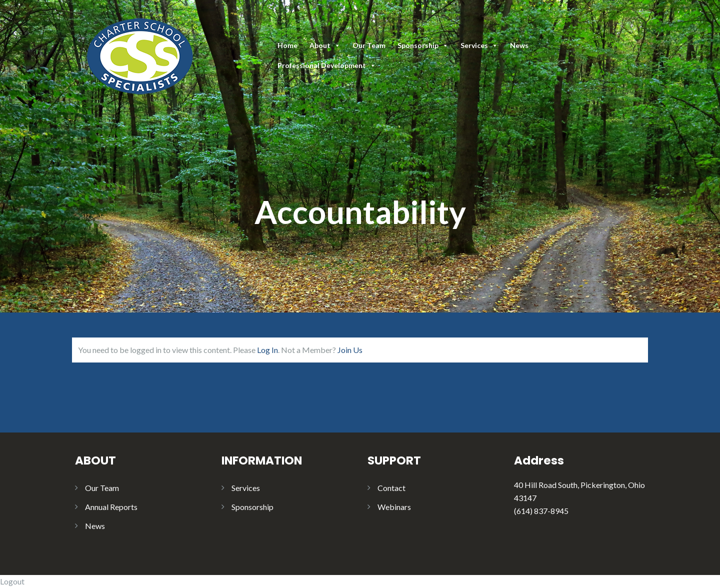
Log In (267, 350)
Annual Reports (111, 507)
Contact (391, 488)
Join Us (350, 350)
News (519, 45)
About (325, 45)
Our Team (369, 45)
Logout (12, 581)
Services (479, 45)
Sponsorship (423, 45)
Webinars (394, 507)
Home (287, 45)
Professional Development (327, 65)
